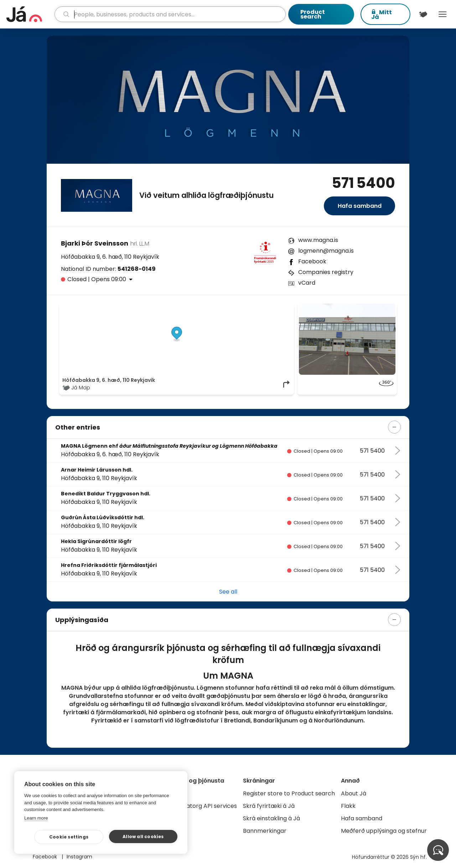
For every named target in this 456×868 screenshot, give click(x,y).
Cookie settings (69, 837)
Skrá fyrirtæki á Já (269, 806)
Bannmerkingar (265, 831)
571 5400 (363, 183)
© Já (217, 307)
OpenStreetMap (242, 307)
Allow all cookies (143, 837)
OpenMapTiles (277, 307)
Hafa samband (360, 206)
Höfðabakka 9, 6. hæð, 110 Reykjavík (110, 257)
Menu (443, 14)
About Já (354, 793)
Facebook (312, 261)
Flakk (348, 806)
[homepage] (30, 14)
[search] (170, 14)
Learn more (36, 818)
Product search (313, 14)
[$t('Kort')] (423, 14)
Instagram (79, 857)
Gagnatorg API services (204, 806)
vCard (307, 283)
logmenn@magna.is (326, 251)
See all (228, 592)
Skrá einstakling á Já (271, 818)
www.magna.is (318, 240)
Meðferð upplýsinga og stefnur (384, 831)
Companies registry (326, 272)
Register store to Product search (289, 793)
